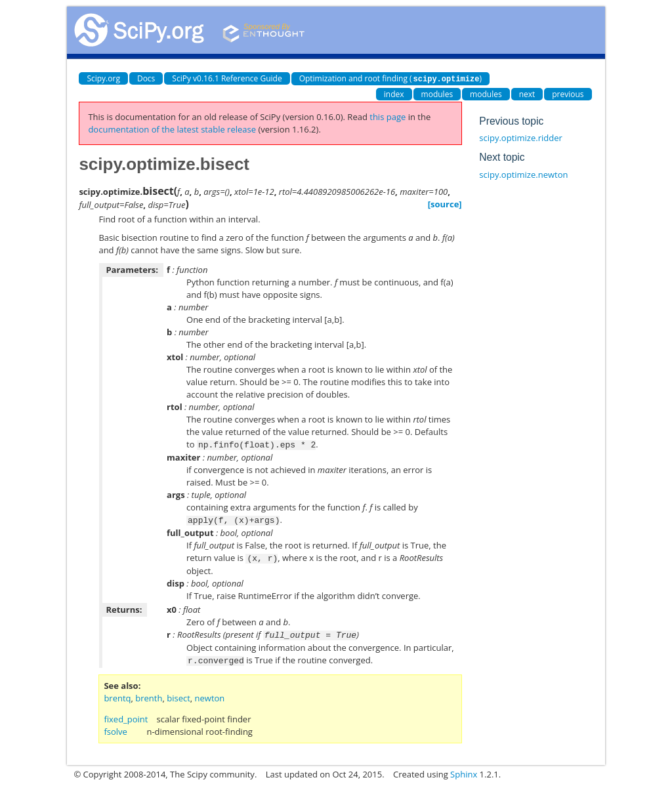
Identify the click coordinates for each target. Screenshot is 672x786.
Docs (146, 78)
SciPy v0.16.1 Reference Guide (227, 78)
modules (437, 93)
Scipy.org (103, 78)
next (527, 93)
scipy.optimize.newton (523, 174)
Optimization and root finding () (390, 78)
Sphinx (464, 770)
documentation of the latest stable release (172, 129)
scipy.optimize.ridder (521, 137)
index (394, 93)
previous (568, 93)
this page (388, 116)
